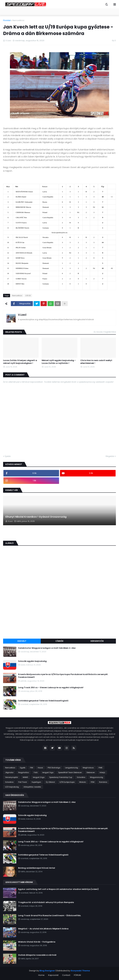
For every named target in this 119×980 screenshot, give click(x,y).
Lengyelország (72, 768)
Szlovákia (81, 777)
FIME (100, 768)
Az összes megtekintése (105, 332)
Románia (103, 782)
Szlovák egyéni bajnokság (32, 661)
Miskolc (83, 782)
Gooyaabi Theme (80, 971)
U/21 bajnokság (12, 787)
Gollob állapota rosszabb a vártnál (37, 955)
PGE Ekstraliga (54, 768)
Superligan (36, 782)
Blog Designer (47, 971)
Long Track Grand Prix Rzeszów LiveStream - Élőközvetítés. (50, 916)
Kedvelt (22, 641)
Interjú (102, 772)
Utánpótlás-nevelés (32, 787)
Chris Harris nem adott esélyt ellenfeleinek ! (96, 362)
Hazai (40, 768)
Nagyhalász (24, 772)
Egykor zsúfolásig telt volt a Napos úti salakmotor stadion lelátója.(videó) (58, 889)
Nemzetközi (18, 20)
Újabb (8, 456)
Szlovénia (9, 782)
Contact (66, 975)
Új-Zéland (50, 782)
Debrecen (91, 772)
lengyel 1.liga (48, 772)
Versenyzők (97, 641)
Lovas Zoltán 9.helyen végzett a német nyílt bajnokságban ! (20, 362)
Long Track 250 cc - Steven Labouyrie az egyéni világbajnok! (51, 688)
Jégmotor (9, 772)
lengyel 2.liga (39, 777)
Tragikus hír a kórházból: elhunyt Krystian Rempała (46, 902)
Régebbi (110, 456)
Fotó (36, 772)
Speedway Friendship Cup (61, 777)
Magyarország (97, 777)
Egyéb (23, 768)
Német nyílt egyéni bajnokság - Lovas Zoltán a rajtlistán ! (59, 362)
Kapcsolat (53, 975)
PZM (93, 782)
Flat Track (23, 782)
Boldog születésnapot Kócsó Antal (37, 868)
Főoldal (7, 20)
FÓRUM (77, 975)
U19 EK (28, 296)
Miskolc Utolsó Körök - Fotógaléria (37, 942)
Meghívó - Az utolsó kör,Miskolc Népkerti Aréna (43, 929)
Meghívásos (88, 768)
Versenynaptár (12, 777)
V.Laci (22, 315)
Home (41, 975)
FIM (32, 768)
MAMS (25, 777)
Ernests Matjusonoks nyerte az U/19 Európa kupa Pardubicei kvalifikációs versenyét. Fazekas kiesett (63, 676)
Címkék (59, 641)
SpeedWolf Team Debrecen (70, 772)
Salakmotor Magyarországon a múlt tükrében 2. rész (47, 648)
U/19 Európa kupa (67, 782)
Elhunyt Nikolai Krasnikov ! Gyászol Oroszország (36, 517)
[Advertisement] (59, 613)
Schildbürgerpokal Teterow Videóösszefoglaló (43, 701)
